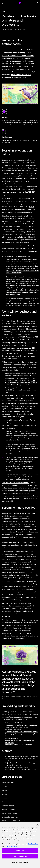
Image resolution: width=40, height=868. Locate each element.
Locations (5, 798)
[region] (20, 845)
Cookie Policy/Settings (9, 813)
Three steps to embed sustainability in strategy (21, 725)
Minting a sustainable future (14, 723)
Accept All (20, 850)
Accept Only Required (20, 856)
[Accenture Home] (20, 3)
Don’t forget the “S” (12, 738)
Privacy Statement (8, 805)
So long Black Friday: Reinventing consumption (21, 731)
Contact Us (5, 794)
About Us (5, 790)
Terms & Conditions (8, 809)
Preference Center (8, 782)
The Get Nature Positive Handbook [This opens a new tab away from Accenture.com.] (15, 482)
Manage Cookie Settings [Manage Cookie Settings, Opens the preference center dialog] (20, 862)
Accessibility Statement (10, 817)
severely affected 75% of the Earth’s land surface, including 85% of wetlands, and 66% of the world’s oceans (18, 53)
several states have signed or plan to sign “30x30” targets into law (18, 192)
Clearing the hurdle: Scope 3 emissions (18, 744)
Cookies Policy (33, 844)
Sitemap (5, 802)
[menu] (3, 3)
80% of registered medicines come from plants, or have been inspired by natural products (18, 209)
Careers (4, 786)
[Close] (38, 825)
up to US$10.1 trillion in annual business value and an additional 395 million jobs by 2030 (21, 382)
